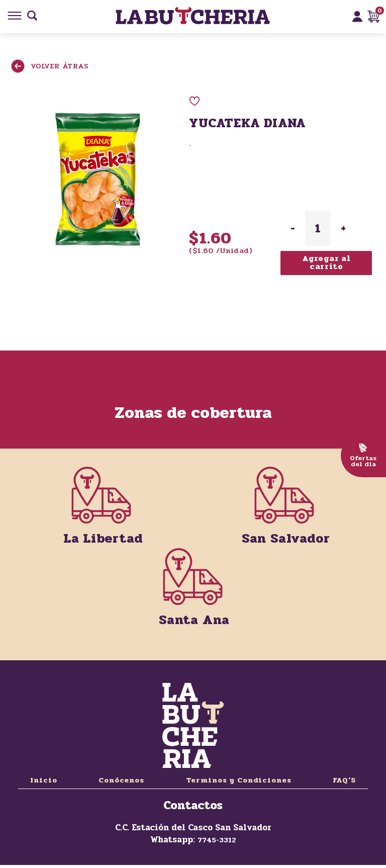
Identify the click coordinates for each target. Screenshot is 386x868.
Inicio (44, 780)
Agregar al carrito (326, 263)
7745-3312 (217, 840)
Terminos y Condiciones (239, 780)
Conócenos (121, 780)
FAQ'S (344, 780)
